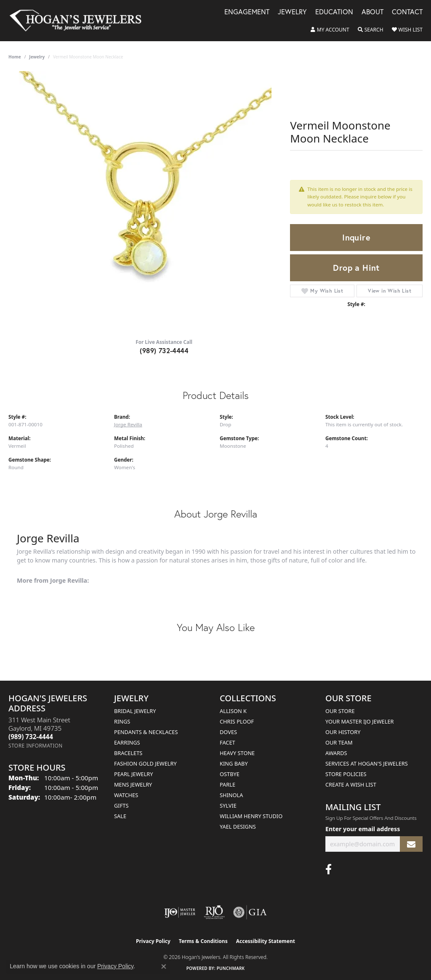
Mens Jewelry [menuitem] (133, 785)
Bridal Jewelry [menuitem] (135, 711)
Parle (227, 785)
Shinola (231, 795)
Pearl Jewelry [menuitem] (134, 774)
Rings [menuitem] (122, 721)
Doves (228, 732)
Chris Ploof (237, 721)
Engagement (247, 12)
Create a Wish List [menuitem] (351, 785)
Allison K (233, 711)
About (372, 12)
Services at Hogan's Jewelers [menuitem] (367, 763)
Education (334, 12)
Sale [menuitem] (120, 816)
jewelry (37, 57)
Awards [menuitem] (336, 753)
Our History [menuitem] (343, 732)
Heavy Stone (237, 753)
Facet (227, 742)
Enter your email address (363, 829)
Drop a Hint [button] (356, 268)
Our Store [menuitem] (340, 711)
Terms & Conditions (203, 941)
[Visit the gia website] (250, 912)
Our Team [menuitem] (339, 742)
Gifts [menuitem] (121, 806)
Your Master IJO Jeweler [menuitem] (360, 721)
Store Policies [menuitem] (346, 774)
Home (15, 57)
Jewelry (292, 12)
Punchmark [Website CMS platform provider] (231, 968)
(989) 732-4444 (164, 350)
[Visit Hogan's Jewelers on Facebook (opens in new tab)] (329, 869)
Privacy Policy (153, 941)
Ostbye (230, 774)
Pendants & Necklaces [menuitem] (146, 732)
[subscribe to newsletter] (411, 844)
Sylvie (228, 806)
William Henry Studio (251, 816)
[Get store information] (36, 746)
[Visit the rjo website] (214, 912)
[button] (330, 30)
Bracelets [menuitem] (128, 753)
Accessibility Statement (266, 941)
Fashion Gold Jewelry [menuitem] (145, 763)
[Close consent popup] (164, 967)
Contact (407, 12)
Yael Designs (238, 827)
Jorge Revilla (128, 424)
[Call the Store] (31, 737)
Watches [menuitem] (126, 795)
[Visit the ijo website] (180, 912)
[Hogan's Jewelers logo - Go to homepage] (79, 21)
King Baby (234, 763)
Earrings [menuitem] (127, 742)
